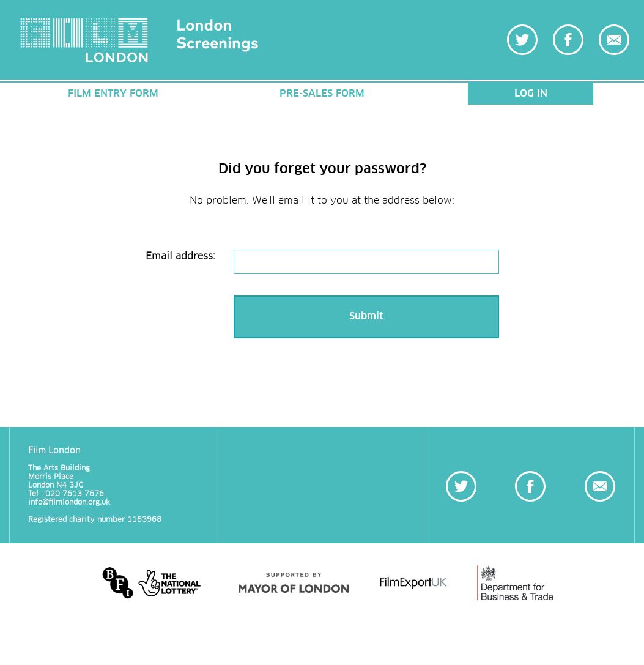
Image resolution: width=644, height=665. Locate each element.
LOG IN (531, 94)
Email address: (180, 256)
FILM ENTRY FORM (113, 94)
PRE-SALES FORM (322, 94)
